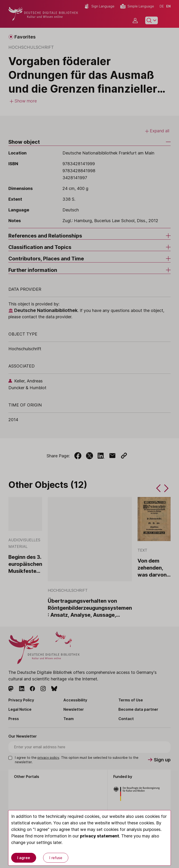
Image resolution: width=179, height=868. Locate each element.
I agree (24, 858)
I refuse (56, 858)
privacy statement (100, 836)
